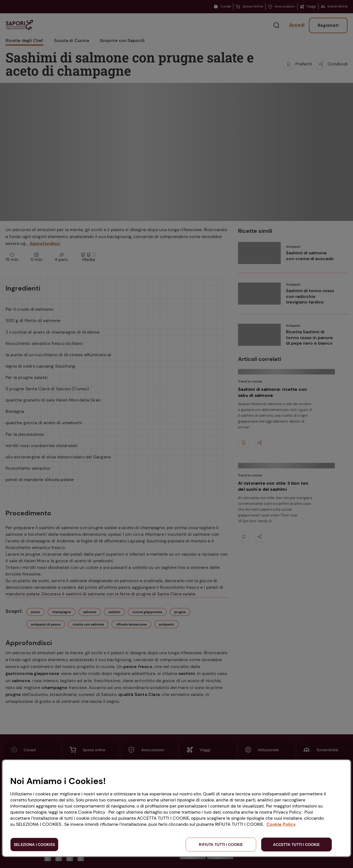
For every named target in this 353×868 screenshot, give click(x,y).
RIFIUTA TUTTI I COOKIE (221, 845)
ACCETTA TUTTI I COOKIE (296, 845)
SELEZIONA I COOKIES (34, 845)
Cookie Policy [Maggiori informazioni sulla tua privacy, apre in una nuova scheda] (281, 824)
